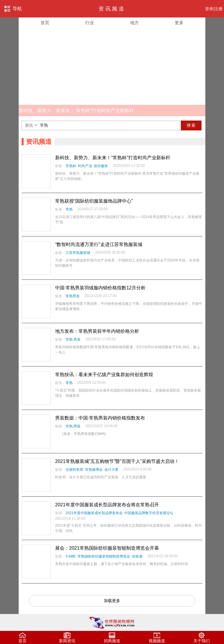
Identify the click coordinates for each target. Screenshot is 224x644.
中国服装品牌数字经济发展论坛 (149, 513)
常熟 (69, 209)
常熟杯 (71, 166)
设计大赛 (111, 470)
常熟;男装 (73, 339)
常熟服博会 (94, 470)
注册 (218, 9)
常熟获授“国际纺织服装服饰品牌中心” (94, 201)
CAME (71, 556)
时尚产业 (85, 166)
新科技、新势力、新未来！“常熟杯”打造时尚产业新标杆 (113, 158)
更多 (179, 23)
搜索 (191, 125)
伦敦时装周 (74, 470)
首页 (45, 23)
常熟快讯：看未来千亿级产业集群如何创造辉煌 (104, 375)
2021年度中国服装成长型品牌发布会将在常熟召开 (107, 505)
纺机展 (137, 556)
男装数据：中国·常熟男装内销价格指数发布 (100, 418)
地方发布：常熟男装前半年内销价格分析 (97, 331)
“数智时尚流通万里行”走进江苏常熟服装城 (99, 244)
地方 (134, 23)
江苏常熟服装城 (78, 253)
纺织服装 (101, 166)
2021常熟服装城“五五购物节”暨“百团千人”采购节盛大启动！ (117, 461)
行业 (90, 23)
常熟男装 (73, 296)
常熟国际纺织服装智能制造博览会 (104, 556)
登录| (210, 9)
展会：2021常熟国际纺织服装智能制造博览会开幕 (107, 548)
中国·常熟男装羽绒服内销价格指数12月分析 (100, 288)
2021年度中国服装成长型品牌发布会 (94, 513)
